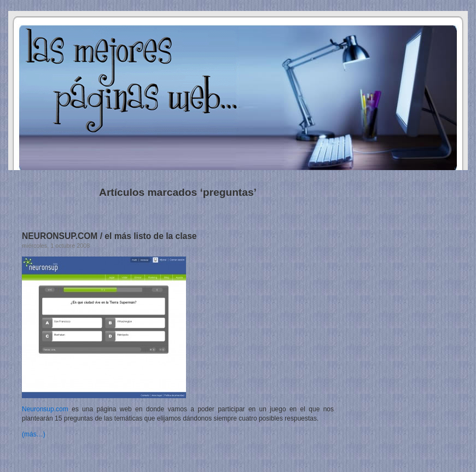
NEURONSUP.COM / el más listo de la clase (109, 236)
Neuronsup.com (45, 409)
